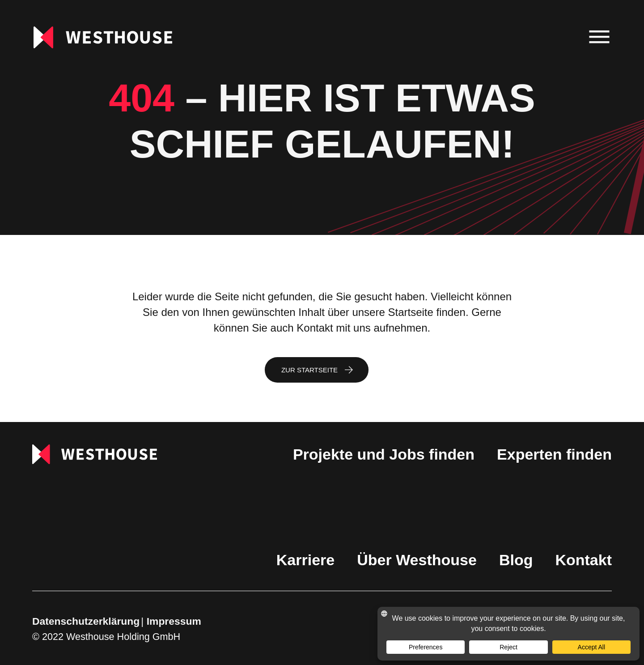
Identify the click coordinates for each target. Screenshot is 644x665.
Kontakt (583, 560)
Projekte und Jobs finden (384, 454)
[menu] (600, 37)
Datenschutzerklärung (86, 621)
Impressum (174, 621)
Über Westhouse (417, 560)
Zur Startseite (309, 370)
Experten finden (554, 454)
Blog (516, 560)
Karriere (305, 560)
